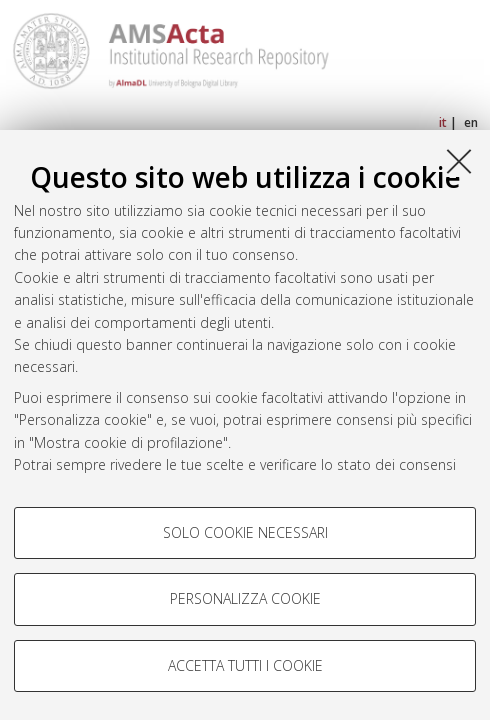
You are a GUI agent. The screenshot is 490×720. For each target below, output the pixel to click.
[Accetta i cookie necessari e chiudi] (459, 161)
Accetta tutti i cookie (245, 665)
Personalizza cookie (245, 598)
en (471, 122)
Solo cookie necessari (245, 532)
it (443, 122)
